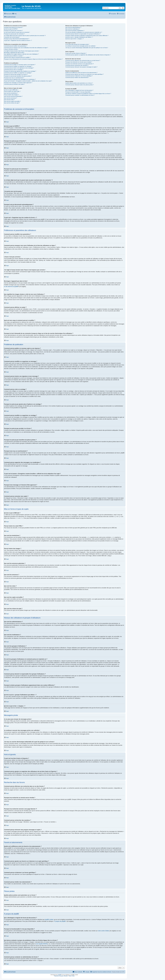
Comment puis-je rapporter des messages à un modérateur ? (20, 79)
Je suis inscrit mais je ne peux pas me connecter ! (17, 32)
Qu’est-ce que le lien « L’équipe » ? (75, 39)
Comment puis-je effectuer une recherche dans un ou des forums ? (83, 60)
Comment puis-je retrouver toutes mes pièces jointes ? (80, 85)
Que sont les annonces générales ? (13, 96)
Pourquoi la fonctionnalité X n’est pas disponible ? (78, 92)
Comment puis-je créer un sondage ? (14, 70)
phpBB (59, 975)
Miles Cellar (72, 976)
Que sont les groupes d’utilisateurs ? (75, 31)
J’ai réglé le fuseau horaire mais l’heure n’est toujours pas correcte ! (22, 51)
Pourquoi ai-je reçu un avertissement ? (14, 78)
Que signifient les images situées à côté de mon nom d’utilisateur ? (21, 54)
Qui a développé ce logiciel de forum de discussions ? (79, 90)
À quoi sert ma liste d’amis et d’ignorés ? (76, 53)
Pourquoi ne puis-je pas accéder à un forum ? (16, 74)
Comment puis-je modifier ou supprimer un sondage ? (18, 73)
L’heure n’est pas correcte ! (11, 49)
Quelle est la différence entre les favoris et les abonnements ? (81, 73)
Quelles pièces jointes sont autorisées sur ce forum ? (79, 83)
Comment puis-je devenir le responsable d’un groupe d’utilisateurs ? (83, 34)
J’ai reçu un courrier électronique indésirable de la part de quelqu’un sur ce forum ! (87, 48)
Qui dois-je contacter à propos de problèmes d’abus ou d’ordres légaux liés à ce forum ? (88, 94)
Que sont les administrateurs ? (73, 27)
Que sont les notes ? (9, 100)
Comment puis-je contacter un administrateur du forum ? (80, 95)
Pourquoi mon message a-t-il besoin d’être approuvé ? (18, 83)
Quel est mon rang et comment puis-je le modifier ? (17, 57)
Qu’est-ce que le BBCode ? (11, 90)
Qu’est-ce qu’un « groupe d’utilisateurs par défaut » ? (79, 37)
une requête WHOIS (42, 944)
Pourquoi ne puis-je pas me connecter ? (14, 34)
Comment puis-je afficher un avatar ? (14, 56)
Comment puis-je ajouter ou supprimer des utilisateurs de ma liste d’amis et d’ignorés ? (88, 55)
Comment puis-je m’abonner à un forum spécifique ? (79, 76)
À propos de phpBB (60, 921)
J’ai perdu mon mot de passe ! (12, 37)
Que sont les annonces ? (11, 98)
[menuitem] (14, 14)
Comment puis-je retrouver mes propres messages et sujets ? (81, 67)
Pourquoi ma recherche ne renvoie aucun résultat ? (79, 62)
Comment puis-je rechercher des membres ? (77, 65)
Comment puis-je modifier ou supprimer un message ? (18, 66)
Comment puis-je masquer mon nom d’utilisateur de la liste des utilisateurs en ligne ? (26, 48)
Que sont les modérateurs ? (73, 29)
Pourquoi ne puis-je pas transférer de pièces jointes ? (18, 76)
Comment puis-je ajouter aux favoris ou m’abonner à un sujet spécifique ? (84, 74)
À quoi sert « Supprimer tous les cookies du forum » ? (18, 40)
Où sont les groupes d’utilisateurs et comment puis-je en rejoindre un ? (84, 32)
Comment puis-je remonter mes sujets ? (14, 84)
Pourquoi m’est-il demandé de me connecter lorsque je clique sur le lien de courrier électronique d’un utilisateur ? (33, 59)
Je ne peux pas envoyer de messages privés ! (77, 44)
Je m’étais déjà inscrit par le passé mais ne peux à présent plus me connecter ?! (25, 36)
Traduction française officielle (61, 976)
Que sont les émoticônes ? (11, 93)
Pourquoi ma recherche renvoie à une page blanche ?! (79, 64)
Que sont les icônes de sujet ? (12, 103)
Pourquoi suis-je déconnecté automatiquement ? (17, 39)
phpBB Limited (49, 920)
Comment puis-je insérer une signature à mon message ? (19, 68)
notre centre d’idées (103, 931)
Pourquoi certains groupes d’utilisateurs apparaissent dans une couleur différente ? (87, 36)
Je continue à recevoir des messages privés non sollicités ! (81, 46)
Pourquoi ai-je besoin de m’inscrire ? (14, 27)
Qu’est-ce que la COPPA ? (11, 29)
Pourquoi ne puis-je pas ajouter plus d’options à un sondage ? (20, 71)
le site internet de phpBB (11, 287)
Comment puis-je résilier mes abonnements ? (77, 77)
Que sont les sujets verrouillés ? (12, 101)
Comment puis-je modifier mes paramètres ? (16, 46)
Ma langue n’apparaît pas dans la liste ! (14, 53)
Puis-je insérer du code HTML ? (12, 91)
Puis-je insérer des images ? (11, 95)
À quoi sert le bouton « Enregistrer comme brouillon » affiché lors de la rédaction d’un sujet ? (28, 81)
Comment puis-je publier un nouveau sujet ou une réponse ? (20, 65)
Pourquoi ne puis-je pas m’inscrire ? (13, 31)
